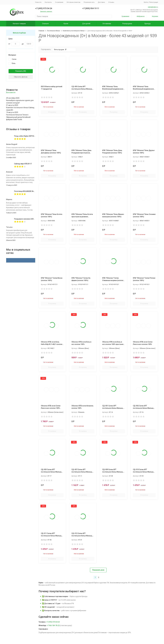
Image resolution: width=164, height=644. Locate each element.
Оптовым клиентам (73, 2)
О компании (59, 2)
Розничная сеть (89, 2)
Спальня (45, 24)
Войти (146, 2)
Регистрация (154, 2)
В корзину (52, 112)
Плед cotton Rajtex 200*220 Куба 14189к (29, 136)
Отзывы (111, 2)
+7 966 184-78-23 (53, 625)
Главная (41, 31)
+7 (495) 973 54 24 (53, 622)
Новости (38, 2)
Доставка (101, 2)
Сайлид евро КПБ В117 (23, 164)
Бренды (148, 24)
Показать (19, 71)
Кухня (66, 24)
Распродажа (127, 24)
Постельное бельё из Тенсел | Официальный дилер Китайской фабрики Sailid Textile (18, 117)
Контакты (48, 2)
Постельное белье (53, 31)
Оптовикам (107, 24)
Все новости (11, 92)
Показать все (98, 570)
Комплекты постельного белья (74, 31)
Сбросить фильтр (21, 77)
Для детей (86, 24)
